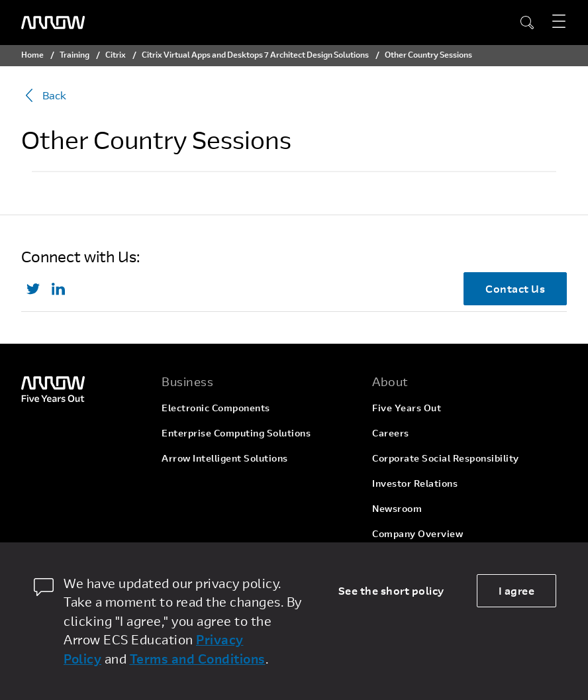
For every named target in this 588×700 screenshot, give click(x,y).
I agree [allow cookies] (517, 590)
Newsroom (397, 508)
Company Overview (417, 533)
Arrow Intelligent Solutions (225, 458)
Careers (391, 433)
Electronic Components (216, 408)
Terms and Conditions (198, 659)
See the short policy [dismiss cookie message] (391, 590)
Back (44, 95)
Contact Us (515, 288)
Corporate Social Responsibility (446, 458)
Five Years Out (407, 408)
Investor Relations (415, 483)
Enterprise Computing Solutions (236, 433)
